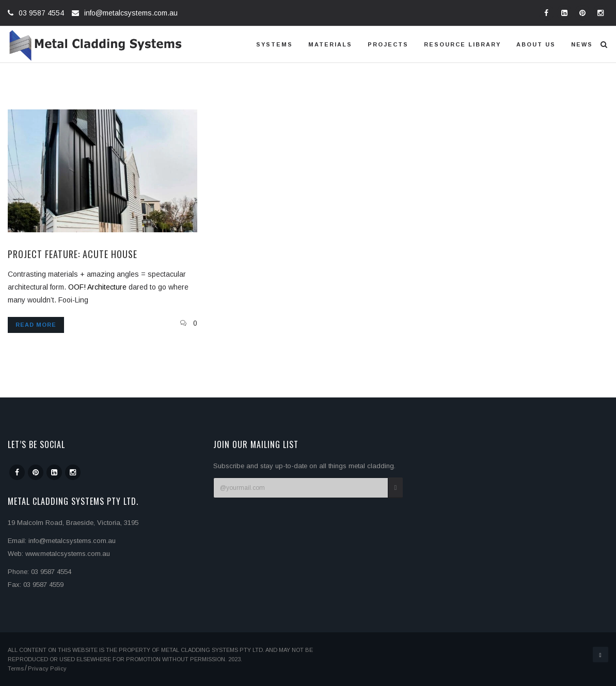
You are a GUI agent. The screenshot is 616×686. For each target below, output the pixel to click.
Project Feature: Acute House (73, 254)
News (582, 44)
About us (536, 44)
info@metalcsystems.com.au (131, 13)
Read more (36, 325)
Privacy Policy (47, 668)
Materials (330, 44)
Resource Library (462, 44)
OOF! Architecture (97, 287)
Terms (16, 668)
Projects (388, 44)
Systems (274, 44)
